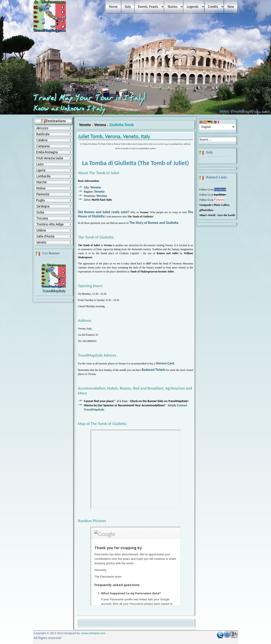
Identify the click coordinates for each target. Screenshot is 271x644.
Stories (172, 7)
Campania (43, 146)
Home (113, 7)
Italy (128, 7)
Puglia (41, 200)
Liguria (41, 170)
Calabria (42, 140)
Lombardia (43, 176)
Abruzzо (42, 128)
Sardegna (43, 206)
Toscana (42, 218)
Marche (42, 182)
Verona (100, 125)
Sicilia (40, 212)
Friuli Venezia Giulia (50, 158)
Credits (213, 7)
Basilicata (43, 134)
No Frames (136, 469)
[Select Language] (217, 127)
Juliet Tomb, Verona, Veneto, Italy (114, 136)
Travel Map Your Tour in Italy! (90, 98)
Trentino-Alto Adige (50, 224)
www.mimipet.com (93, 633)
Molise (41, 188)
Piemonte (43, 194)
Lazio (40, 164)
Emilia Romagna (47, 152)
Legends (193, 7)
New (231, 7)
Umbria (41, 230)
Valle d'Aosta (45, 236)
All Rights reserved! (48, 638)
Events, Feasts (148, 7)
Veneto (41, 242)
